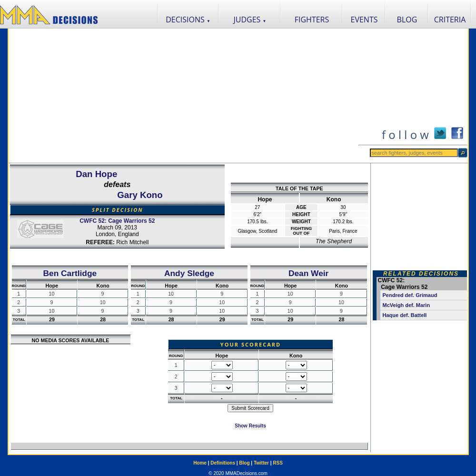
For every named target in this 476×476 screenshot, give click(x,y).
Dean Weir (308, 273)
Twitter (261, 463)
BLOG (407, 20)
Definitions (223, 463)
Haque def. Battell (405, 315)
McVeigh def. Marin (407, 305)
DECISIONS (188, 20)
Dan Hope (96, 174)
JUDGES (250, 20)
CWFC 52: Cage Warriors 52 (117, 221)
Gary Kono (140, 195)
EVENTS (364, 20)
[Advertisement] (183, 96)
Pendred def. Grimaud (410, 295)
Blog (244, 463)
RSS (278, 463)
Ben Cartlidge (70, 273)
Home (200, 463)
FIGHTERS (312, 20)
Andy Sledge (189, 273)
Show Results (250, 426)
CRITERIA (450, 20)
